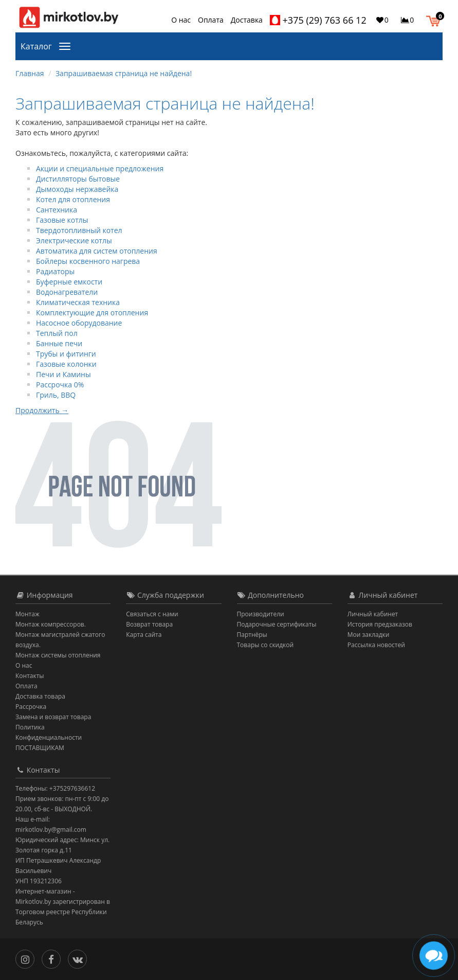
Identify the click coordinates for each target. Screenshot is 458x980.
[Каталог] (67, 45)
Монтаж (28, 614)
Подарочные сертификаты (277, 624)
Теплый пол (57, 333)
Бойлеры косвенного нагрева (88, 261)
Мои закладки (369, 635)
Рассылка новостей (376, 645)
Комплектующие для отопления (92, 313)
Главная (30, 73)
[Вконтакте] (80, 958)
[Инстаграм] (28, 958)
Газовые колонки (66, 364)
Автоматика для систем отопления (97, 251)
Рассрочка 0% (60, 385)
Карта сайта (144, 635)
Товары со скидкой (265, 645)
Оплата (211, 20)
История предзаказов (380, 624)
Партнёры (252, 635)
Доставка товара (40, 696)
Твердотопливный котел (79, 230)
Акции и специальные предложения (100, 168)
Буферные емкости (69, 282)
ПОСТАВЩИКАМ (40, 748)
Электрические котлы (74, 240)
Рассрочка (31, 707)
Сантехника (57, 210)
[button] (436, 20)
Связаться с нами (152, 614)
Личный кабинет (373, 614)
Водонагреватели (67, 292)
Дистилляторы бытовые (78, 179)
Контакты (30, 676)
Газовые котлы (62, 220)
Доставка (247, 20)
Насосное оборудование (79, 323)
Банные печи (59, 343)
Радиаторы (55, 271)
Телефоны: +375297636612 (55, 788)
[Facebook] (54, 958)
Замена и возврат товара (53, 717)
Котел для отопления (73, 199)
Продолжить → (42, 410)
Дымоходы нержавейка (77, 189)
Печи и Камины (63, 374)
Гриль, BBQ (56, 395)
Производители (261, 614)
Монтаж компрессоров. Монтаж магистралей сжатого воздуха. (60, 635)
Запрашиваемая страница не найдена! (124, 73)
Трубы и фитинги (66, 354)
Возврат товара (149, 624)
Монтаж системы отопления (58, 655)
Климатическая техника (78, 302)
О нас (181, 20)
